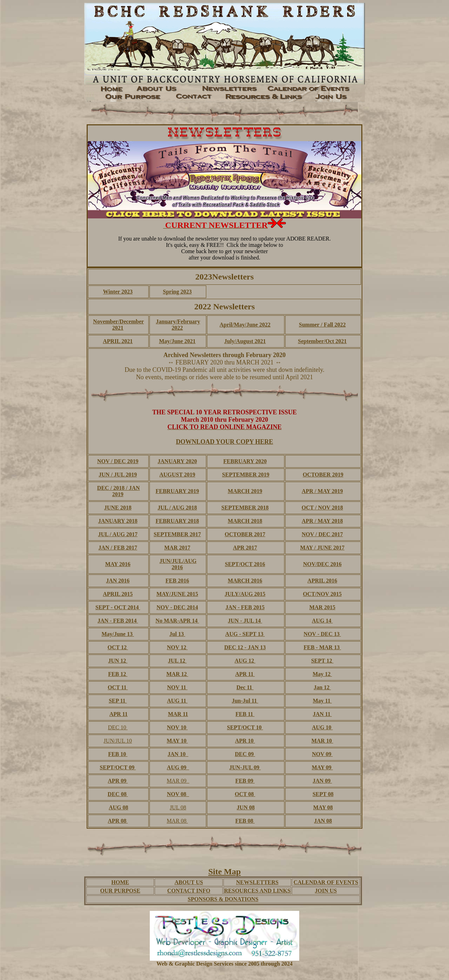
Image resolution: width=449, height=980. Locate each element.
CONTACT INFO (189, 891)
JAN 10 (177, 754)
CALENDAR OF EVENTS (326, 882)
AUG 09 (177, 767)
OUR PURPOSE (120, 891)
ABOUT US (189, 882)
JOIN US (326, 891)
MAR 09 (178, 781)
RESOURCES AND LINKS (257, 891)
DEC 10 (118, 727)
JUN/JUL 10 (118, 741)
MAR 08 (177, 821)
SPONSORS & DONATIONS (223, 899)
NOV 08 (177, 794)
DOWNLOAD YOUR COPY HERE (224, 442)
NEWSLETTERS (257, 882)
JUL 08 (178, 807)
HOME (120, 882)
